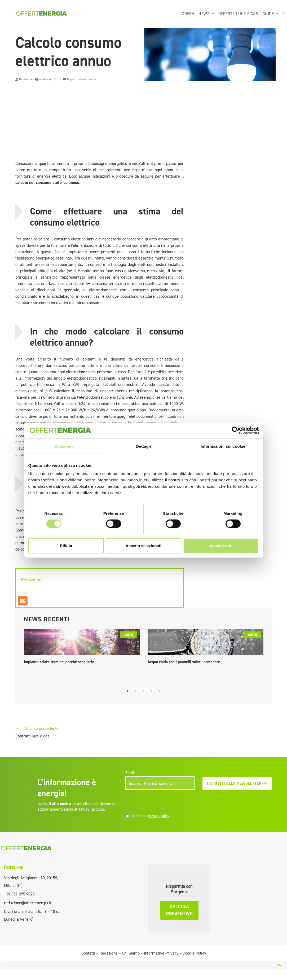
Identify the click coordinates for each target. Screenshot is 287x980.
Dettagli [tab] (144, 446)
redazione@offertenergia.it (28, 903)
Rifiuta (66, 546)
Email (131, 773)
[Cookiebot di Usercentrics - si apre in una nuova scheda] (236, 430)
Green (188, 14)
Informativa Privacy (161, 953)
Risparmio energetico (81, 79)
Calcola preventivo (179, 910)
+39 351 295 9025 (19, 894)
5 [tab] (160, 691)
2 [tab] (136, 691)
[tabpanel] (82, 648)
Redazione (26, 79)
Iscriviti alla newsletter (237, 783)
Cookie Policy (194, 953)
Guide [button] (269, 14)
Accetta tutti (221, 546)
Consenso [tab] (64, 446)
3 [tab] (144, 691)
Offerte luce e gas (238, 14)
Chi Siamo (131, 953)
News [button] (205, 14)
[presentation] (162, 802)
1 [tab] (128, 691)
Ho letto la (151, 816)
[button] (284, 14)
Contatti (88, 953)
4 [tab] (152, 691)
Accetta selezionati (143, 546)
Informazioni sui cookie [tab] (223, 446)
